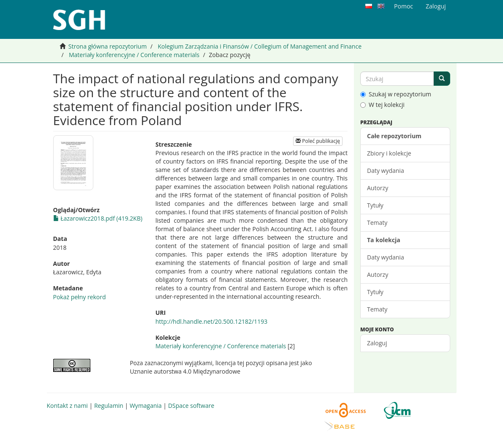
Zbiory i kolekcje (389, 153)
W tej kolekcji (382, 105)
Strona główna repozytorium (108, 46)
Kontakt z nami (67, 406)
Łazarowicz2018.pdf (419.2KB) (98, 218)
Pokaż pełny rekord (80, 297)
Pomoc (404, 6)
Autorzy (378, 188)
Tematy (377, 223)
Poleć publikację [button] (318, 141)
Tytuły (375, 205)
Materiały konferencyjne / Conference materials (134, 55)
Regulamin (109, 406)
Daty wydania (386, 171)
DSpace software (191, 406)
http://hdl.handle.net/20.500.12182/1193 (211, 321)
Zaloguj (377, 343)
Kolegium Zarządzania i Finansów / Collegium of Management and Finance (260, 46)
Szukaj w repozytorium (396, 94)
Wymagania (146, 406)
